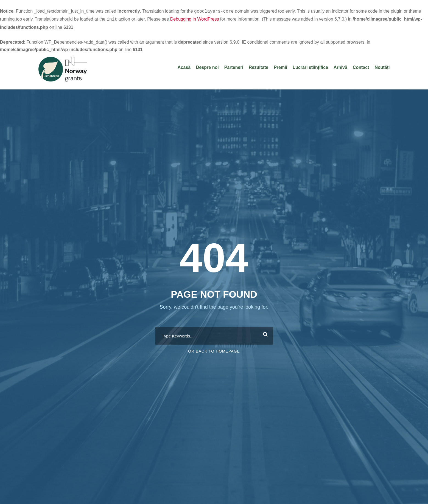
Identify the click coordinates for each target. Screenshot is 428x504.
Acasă (184, 66)
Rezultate (258, 66)
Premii (280, 66)
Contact (361, 66)
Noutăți (382, 66)
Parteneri (234, 66)
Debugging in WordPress (195, 19)
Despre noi (207, 66)
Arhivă (340, 66)
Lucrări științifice (310, 66)
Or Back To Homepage (214, 351)
